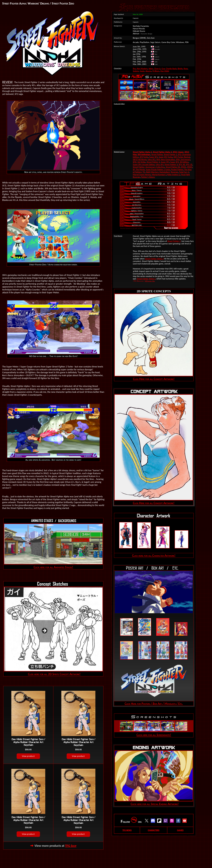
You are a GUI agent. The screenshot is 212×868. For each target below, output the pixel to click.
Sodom (136, 71)
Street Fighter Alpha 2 (154, 259)
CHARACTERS (153, 830)
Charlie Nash (171, 69)
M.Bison (156, 71)
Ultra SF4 (160, 165)
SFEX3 (190, 167)
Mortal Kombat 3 (159, 175)
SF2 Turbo (144, 157)
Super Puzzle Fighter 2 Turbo (158, 170)
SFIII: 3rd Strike (139, 162)
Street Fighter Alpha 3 (146, 279)
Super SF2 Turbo (166, 157)
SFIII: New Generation (166, 160)
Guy (163, 69)
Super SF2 (153, 157)
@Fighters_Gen (150, 281)
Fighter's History (148, 177)
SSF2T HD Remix (140, 160)
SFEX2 (184, 167)
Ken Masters (142, 69)
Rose (186, 69)
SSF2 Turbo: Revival (182, 157)
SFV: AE (182, 165)
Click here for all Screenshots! (154, 735)
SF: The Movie (139, 170)
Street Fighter (157, 154)
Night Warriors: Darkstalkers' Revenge (162, 172)
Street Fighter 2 (170, 154)
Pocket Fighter (177, 170)
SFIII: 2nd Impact (183, 160)
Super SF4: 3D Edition (179, 162)
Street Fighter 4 (153, 162)
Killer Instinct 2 (174, 175)
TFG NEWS (127, 830)
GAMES (180, 830)
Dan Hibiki (165, 71)
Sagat (142, 71)
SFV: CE (189, 165)
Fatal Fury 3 (184, 172)
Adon (151, 69)
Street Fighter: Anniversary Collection (149, 167)
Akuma (148, 71)
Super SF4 (165, 162)
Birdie (180, 69)
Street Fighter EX (173, 167)
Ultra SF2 (152, 160)
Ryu (134, 69)
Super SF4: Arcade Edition (144, 165)
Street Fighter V (171, 165)
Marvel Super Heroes (142, 175)
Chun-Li (157, 69)
